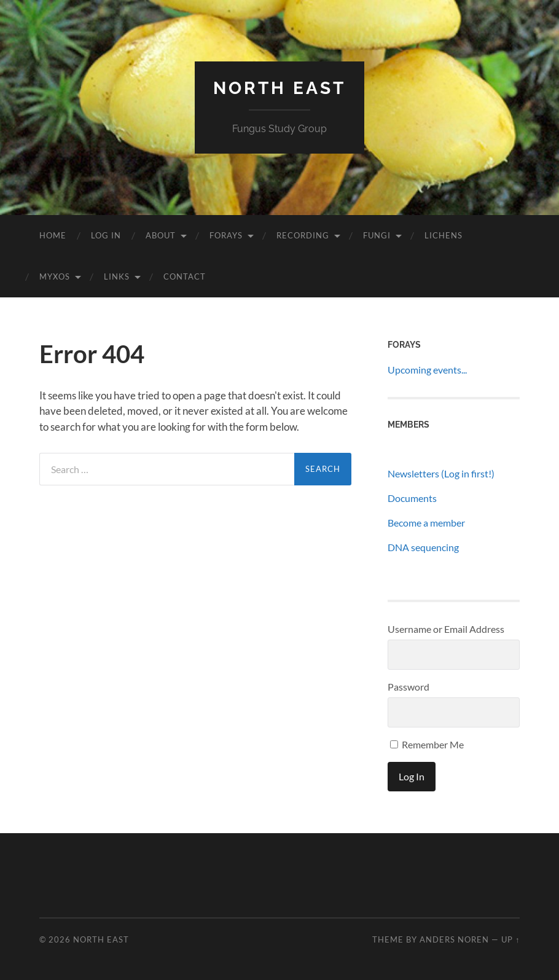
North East (279, 88)
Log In (106, 235)
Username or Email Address (446, 629)
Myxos (55, 276)
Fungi (377, 235)
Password (408, 687)
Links (117, 276)
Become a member (426, 523)
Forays (226, 235)
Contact (185, 276)
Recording (303, 235)
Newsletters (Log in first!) (441, 473)
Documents (412, 498)
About (161, 235)
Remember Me (427, 744)
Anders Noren (454, 939)
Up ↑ (510, 939)
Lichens (444, 235)
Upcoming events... (427, 370)
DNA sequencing (423, 547)
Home (53, 235)
